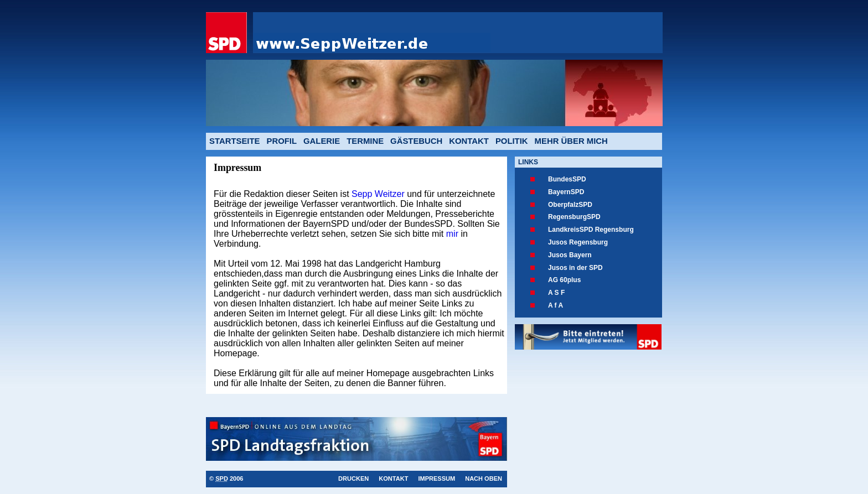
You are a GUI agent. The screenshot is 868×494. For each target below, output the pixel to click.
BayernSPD (566, 192)
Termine (365, 141)
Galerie (322, 141)
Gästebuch (416, 141)
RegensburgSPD (574, 217)
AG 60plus (564, 280)
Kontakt (469, 141)
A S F (556, 293)
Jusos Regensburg (578, 242)
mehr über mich (571, 141)
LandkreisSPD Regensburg (591, 230)
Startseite (234, 141)
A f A (556, 305)
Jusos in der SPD (575, 268)
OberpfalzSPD (570, 205)
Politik (512, 141)
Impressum (436, 479)
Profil (281, 141)
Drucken (353, 479)
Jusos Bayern (570, 255)
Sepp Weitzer (379, 194)
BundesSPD (567, 179)
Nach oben (484, 479)
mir (451, 234)
